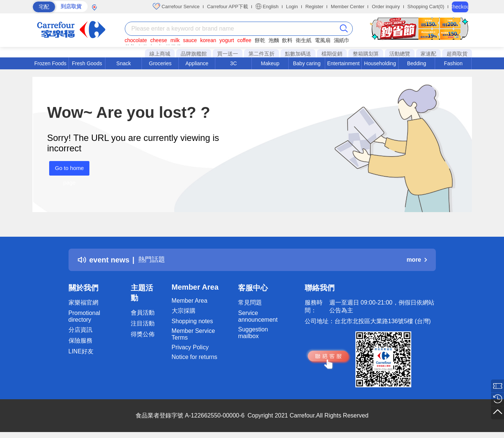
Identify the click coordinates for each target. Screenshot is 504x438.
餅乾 (260, 40)
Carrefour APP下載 (228, 7)
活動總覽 (400, 54)
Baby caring (307, 63)
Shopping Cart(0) (426, 7)
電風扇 (323, 40)
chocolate (136, 40)
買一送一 (228, 54)
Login (292, 7)
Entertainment (343, 63)
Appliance (197, 63)
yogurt (227, 40)
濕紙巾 (342, 40)
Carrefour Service (176, 6)
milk (175, 40)
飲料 (287, 40)
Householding (380, 63)
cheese (159, 40)
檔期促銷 (332, 54)
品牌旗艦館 (194, 54)
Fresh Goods (87, 63)
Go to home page (67, 170)
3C (234, 63)
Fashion (453, 63)
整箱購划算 (366, 54)
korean (208, 40)
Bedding (417, 63)
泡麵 (274, 40)
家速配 (428, 54)
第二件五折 (261, 54)
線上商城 (160, 54)
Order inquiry (386, 7)
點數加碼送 (298, 54)
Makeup (270, 63)
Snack (123, 63)
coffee (244, 40)
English (267, 6)
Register (314, 7)
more (416, 260)
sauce (190, 40)
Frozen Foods (50, 63)
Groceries (160, 63)
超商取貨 (457, 54)
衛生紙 (304, 40)
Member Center (348, 7)
